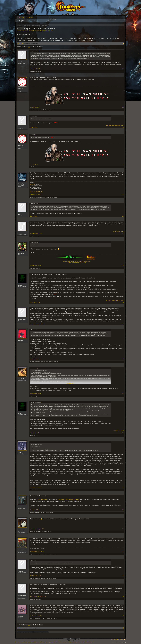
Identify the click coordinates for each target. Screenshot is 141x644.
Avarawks (32, 236)
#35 (123, 510)
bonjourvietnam (22, 530)
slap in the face (42, 500)
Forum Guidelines (86, 261)
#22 (123, 107)
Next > (41, 47)
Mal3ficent (21, 253)
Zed (19, 127)
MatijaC (20, 285)
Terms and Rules (115, 642)
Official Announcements (74, 263)
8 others (50, 554)
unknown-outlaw (34, 71)
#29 (123, 303)
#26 (123, 216)
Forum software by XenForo (28, 642)
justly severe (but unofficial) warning (68, 500)
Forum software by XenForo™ (54, 642)
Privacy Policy (123, 642)
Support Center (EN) (68, 261)
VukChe (31, 167)
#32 (123, 393)
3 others (46, 532)
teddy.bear (45, 31)
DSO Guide (83, 263)
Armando (32, 513)
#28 (123, 265)
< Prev (24, 47)
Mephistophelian (47, 110)
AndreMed (21, 379)
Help (118, 640)
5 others (51, 197)
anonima (20, 341)
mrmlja (31, 110)
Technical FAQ (77, 261)
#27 (123, 233)
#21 (123, 69)
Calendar (30, 17)
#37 (123, 551)
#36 (123, 529)
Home (122, 640)
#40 (123, 616)
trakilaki (20, 89)
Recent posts (21, 21)
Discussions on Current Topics (30, 31)
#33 (123, 433)
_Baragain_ (21, 184)
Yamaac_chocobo (22, 320)
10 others (47, 513)
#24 (123, 164)
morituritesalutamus (22, 596)
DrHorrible (33, 184)
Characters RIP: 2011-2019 (37, 192)
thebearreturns (37, 110)
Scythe (20, 507)
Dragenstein (37, 362)
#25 (123, 195)
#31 (123, 359)
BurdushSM (21, 233)
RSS (125, 640)
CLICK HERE (90, 40)
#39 (123, 597)
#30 (123, 324)
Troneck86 (43, 362)
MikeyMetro (37, 554)
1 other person (51, 362)
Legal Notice (114, 640)
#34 (123, 487)
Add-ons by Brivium (81, 642)
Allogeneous (33, 268)
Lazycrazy (39, 197)
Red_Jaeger (21, 453)
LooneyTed (45, 197)
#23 (123, 127)
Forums (21, 17)
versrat (20, 62)
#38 (123, 576)
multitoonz (21, 616)
